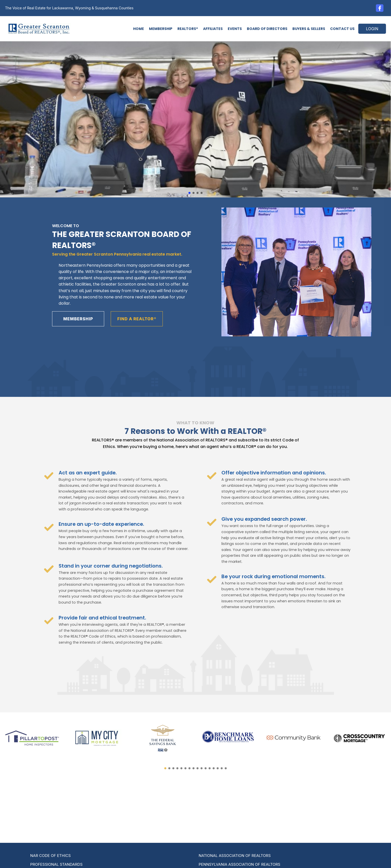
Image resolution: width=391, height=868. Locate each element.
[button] (189, 193)
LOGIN (372, 29)
